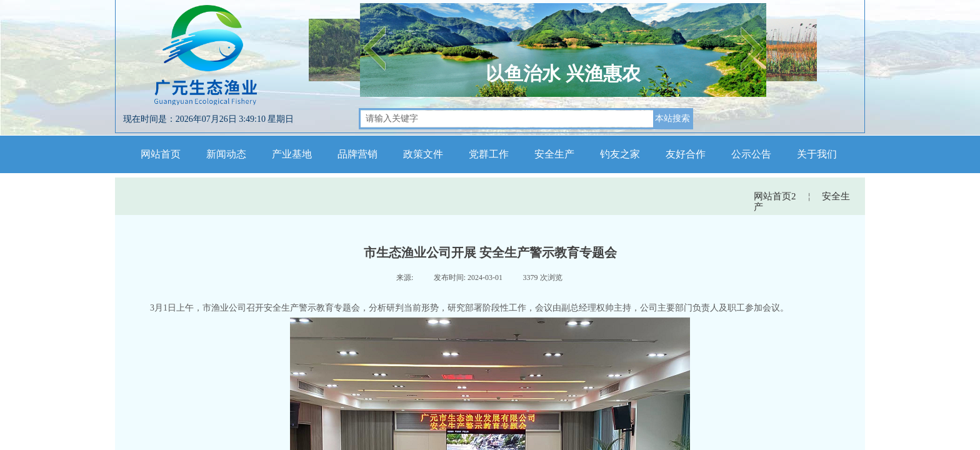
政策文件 (423, 154)
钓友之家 (620, 154)
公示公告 (751, 154)
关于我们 (817, 154)
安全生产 (554, 154)
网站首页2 (775, 196)
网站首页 (161, 154)
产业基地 (292, 154)
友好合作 (686, 154)
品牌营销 (357, 154)
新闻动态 (226, 154)
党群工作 (489, 154)
